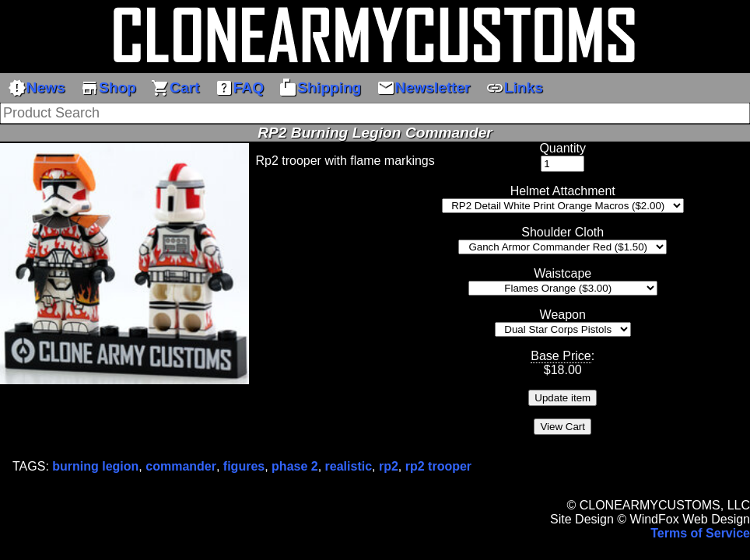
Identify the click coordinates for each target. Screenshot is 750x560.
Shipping (320, 88)
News (37, 88)
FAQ (239, 88)
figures (244, 466)
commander (181, 466)
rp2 (389, 466)
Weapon (563, 315)
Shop (108, 88)
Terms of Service (700, 533)
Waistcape (562, 273)
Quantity (562, 148)
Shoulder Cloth (562, 232)
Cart (175, 88)
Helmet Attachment (563, 191)
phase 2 (295, 466)
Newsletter (424, 88)
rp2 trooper (438, 466)
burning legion (95, 466)
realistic (349, 466)
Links (514, 88)
